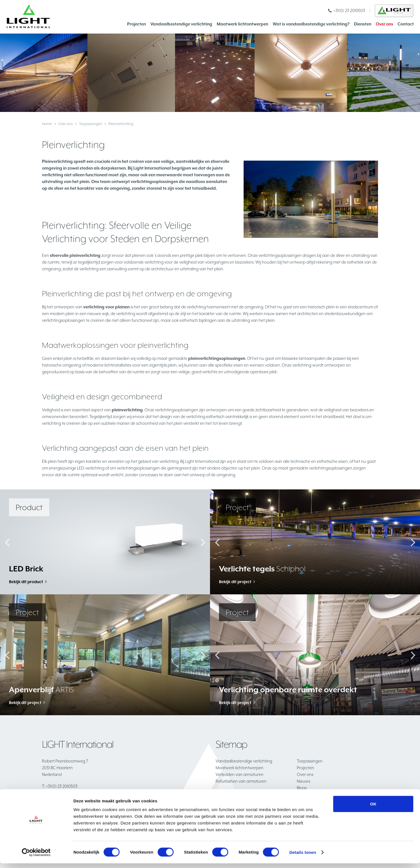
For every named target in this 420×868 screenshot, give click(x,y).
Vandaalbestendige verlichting (181, 24)
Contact (406, 24)
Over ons (384, 24)
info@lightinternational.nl (67, 793)
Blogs (302, 788)
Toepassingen (91, 124)
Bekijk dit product (26, 582)
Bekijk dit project (235, 582)
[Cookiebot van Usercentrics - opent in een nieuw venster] (36, 857)
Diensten (363, 24)
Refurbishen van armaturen (241, 781)
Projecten (136, 24)
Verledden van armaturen (240, 774)
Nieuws (304, 781)
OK (373, 809)
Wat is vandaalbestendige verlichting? (311, 24)
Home (47, 124)
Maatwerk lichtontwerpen (242, 24)
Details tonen (303, 857)
